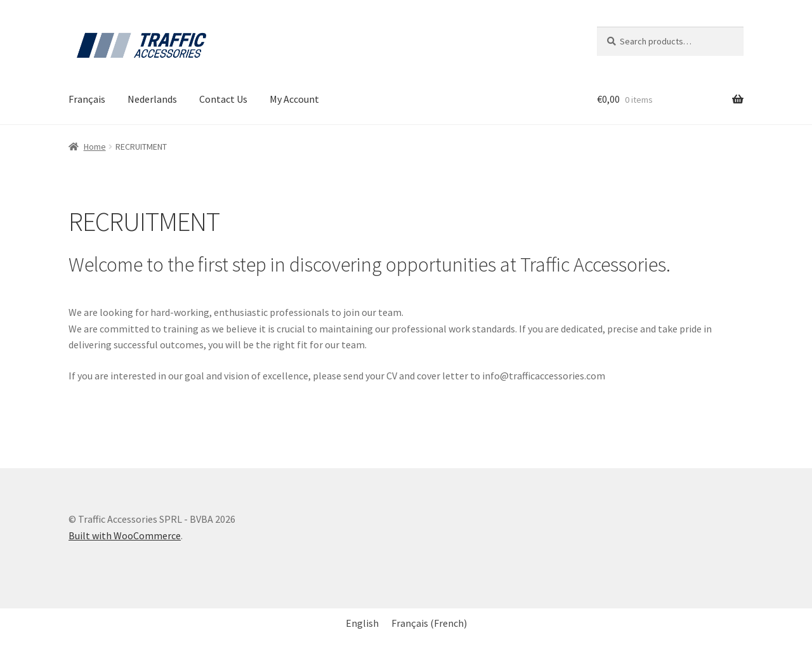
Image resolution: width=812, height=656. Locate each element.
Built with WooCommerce (125, 535)
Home (95, 147)
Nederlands (152, 99)
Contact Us (223, 99)
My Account (294, 99)
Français (87, 99)
